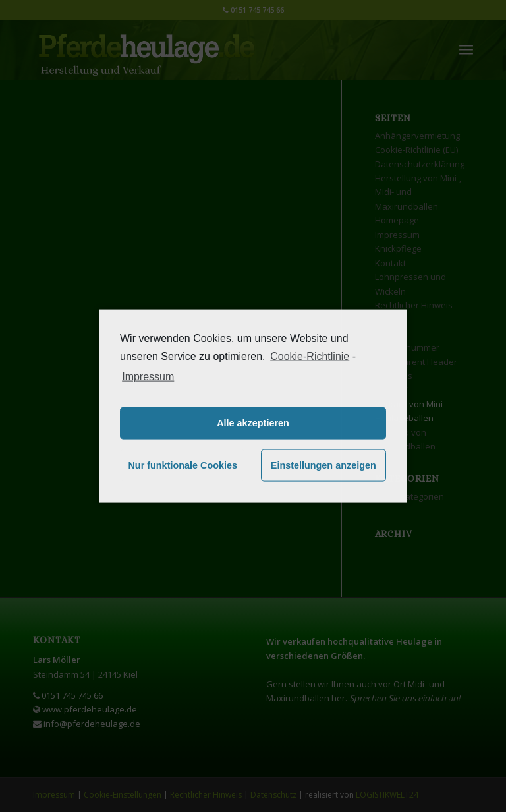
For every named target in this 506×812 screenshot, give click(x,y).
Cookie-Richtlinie (310, 356)
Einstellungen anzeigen (323, 465)
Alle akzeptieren (253, 423)
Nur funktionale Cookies (183, 465)
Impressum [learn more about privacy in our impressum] (148, 376)
